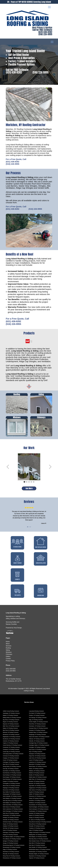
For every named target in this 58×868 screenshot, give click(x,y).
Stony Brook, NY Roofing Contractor (38, 826)
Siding (8, 652)
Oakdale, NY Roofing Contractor (11, 828)
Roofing (8, 650)
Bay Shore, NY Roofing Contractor (11, 721)
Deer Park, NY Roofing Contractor (11, 766)
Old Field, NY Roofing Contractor (11, 830)
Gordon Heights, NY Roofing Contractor (38, 723)
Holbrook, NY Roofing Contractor (37, 741)
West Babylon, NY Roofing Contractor (38, 838)
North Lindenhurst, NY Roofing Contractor (13, 811)
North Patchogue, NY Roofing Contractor (13, 813)
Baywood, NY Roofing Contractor (11, 726)
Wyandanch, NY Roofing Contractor (38, 858)
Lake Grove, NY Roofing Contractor (37, 760)
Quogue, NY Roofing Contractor (10, 845)
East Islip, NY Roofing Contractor (11, 770)
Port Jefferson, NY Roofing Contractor (12, 841)
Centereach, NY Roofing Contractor (11, 749)
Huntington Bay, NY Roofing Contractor (38, 745)
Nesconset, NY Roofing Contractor (11, 792)
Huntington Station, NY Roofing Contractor (39, 747)
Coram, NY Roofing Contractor (10, 762)
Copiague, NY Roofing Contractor (11, 760)
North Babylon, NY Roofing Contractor (12, 800)
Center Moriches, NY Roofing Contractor (12, 747)
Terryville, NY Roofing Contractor (37, 828)
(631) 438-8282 (45, 32)
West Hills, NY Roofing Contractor (37, 845)
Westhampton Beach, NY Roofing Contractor (40, 851)
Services (9, 647)
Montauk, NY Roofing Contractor (37, 783)
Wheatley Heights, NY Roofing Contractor (39, 855)
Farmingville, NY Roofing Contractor (11, 785)
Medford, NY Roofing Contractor (37, 775)
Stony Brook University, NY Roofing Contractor (40, 824)
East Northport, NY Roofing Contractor (12, 777)
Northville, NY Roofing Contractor (11, 821)
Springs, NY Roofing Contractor (37, 819)
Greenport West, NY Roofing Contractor (39, 730)
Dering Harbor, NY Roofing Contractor (12, 768)
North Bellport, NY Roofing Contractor (12, 804)
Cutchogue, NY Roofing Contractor (11, 764)
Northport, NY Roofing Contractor (11, 819)
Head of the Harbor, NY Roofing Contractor (39, 738)
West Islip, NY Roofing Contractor (37, 847)
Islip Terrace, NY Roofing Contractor (38, 751)
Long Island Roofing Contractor (36, 713)
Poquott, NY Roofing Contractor (10, 836)
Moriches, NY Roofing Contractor (37, 785)
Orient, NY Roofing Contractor (10, 832)
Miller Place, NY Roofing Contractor (37, 781)
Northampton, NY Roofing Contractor (12, 817)
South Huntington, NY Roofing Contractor (39, 809)
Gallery (8, 658)
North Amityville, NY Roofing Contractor (12, 798)
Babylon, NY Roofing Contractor (11, 717)
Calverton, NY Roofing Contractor (11, 743)
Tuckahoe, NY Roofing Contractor (37, 830)
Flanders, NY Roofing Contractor (37, 717)
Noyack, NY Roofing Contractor (10, 826)
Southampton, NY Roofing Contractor (38, 813)
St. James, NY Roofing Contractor (37, 821)
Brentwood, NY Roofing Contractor (11, 736)
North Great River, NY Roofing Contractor (13, 806)
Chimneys (9, 656)
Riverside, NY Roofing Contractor (11, 855)
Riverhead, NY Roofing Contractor (11, 853)
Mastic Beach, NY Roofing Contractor (38, 768)
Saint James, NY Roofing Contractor (38, 792)
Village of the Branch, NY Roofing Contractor (40, 834)
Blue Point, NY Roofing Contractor (11, 732)
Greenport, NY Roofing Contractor (37, 732)
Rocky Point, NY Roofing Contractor (11, 858)
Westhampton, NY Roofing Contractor (38, 853)
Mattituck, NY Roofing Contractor (37, 772)
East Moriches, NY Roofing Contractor (12, 775)
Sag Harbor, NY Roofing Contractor (37, 787)
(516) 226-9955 (45, 34)
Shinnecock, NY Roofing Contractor (37, 798)
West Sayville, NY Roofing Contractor (38, 849)
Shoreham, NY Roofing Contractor (37, 802)
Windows (9, 654)
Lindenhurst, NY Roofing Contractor (38, 764)
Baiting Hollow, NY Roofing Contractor (12, 719)
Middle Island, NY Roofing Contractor (38, 779)
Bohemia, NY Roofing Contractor (11, 734)
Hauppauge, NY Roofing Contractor (37, 736)
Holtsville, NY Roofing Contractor (37, 743)
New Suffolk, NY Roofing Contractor (11, 794)
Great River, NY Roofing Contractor (37, 726)
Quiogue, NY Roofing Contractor (11, 843)
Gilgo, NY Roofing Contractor (36, 721)
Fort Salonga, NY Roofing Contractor (38, 719)
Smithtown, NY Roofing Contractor (37, 804)
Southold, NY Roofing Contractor (37, 815)
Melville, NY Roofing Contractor (37, 777)
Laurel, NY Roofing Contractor (36, 762)
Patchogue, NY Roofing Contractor (11, 834)
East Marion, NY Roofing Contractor (11, 772)
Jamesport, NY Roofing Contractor (37, 755)
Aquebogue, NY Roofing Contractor (11, 715)
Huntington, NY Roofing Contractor (37, 749)
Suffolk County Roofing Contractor (11, 713)
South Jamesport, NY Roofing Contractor (39, 811)
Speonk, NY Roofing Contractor (37, 817)
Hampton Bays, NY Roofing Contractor (38, 734)
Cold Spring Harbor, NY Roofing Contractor (13, 755)
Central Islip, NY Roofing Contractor (11, 753)
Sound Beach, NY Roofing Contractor (38, 806)
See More (29, 488)
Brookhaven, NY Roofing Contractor (11, 741)
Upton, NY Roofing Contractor (36, 832)
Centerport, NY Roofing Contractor (11, 751)
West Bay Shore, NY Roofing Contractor (39, 841)
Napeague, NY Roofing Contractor (11, 789)
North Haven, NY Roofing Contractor (12, 809)
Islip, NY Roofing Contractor (36, 753)
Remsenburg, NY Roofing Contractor (12, 849)
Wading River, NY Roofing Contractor (38, 836)
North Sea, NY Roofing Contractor (11, 815)
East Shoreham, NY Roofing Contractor (12, 781)
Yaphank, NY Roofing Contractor (37, 860)
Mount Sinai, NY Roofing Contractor (11, 787)
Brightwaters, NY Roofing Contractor (12, 738)
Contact (8, 660)
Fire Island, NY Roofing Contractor (37, 715)
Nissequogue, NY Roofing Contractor (12, 796)
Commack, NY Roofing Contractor (11, 758)
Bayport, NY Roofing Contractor (10, 723)
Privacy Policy (10, 662)
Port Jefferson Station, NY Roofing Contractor (14, 838)
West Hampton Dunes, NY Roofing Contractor (40, 843)
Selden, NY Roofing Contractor (36, 796)
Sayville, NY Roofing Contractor (37, 794)
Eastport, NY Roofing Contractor (11, 783)
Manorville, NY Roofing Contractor (37, 766)
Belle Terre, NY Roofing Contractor (11, 728)
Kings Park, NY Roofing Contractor (37, 758)
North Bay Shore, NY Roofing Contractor (13, 802)
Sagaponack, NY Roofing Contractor (38, 789)
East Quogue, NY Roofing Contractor (12, 779)
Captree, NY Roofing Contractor (10, 745)
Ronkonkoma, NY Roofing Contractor (12, 860)
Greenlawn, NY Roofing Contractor (37, 728)
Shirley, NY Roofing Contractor (36, 800)
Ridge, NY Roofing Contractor (10, 851)
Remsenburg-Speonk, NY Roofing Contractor (14, 847)
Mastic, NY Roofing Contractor (36, 770)
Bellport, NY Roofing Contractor (10, 730)
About (8, 645)
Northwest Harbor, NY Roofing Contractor (13, 824)
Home (8, 643)
